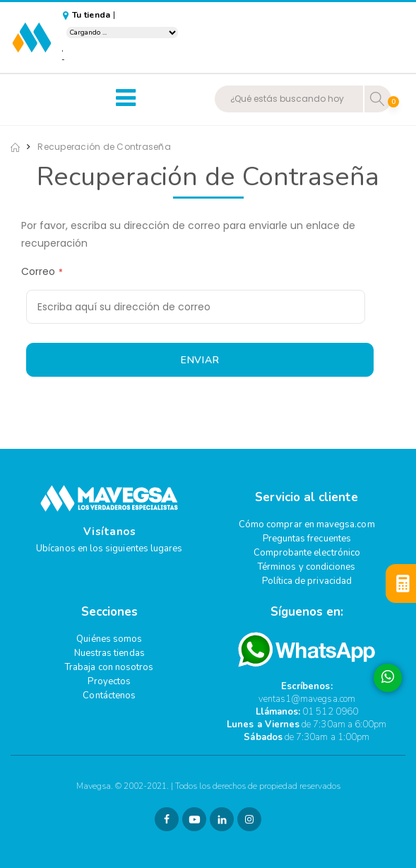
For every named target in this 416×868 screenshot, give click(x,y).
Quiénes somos (109, 639)
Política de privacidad (307, 581)
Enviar (200, 360)
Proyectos (109, 681)
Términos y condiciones (307, 567)
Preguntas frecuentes (307, 539)
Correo (38, 271)
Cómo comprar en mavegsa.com (307, 524)
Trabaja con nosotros (109, 667)
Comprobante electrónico (307, 553)
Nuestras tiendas (109, 653)
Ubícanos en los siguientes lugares (109, 549)
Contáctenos (109, 696)
